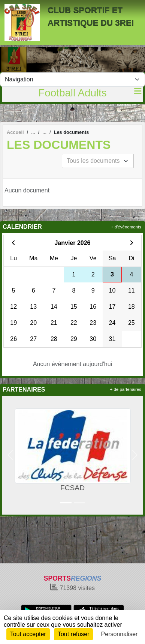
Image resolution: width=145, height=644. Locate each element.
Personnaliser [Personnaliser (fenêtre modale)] (120, 634)
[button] (10, 455)
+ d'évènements (126, 227)
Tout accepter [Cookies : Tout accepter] (28, 634)
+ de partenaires (126, 389)
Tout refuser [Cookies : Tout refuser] (73, 634)
